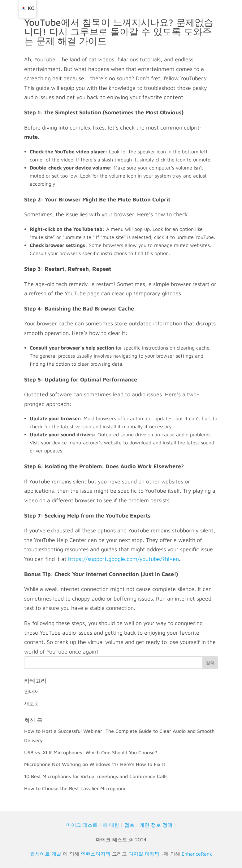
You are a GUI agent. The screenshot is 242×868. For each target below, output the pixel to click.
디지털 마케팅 (144, 854)
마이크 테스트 (82, 825)
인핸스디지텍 (96, 854)
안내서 (32, 691)
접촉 (129, 825)
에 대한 (111, 825)
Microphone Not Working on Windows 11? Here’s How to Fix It (95, 764)
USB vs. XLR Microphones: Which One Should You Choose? (91, 752)
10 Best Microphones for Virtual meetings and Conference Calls (96, 776)
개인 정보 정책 (156, 825)
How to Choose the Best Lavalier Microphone (75, 788)
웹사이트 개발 (46, 854)
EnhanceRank (197, 854)
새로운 (32, 703)
